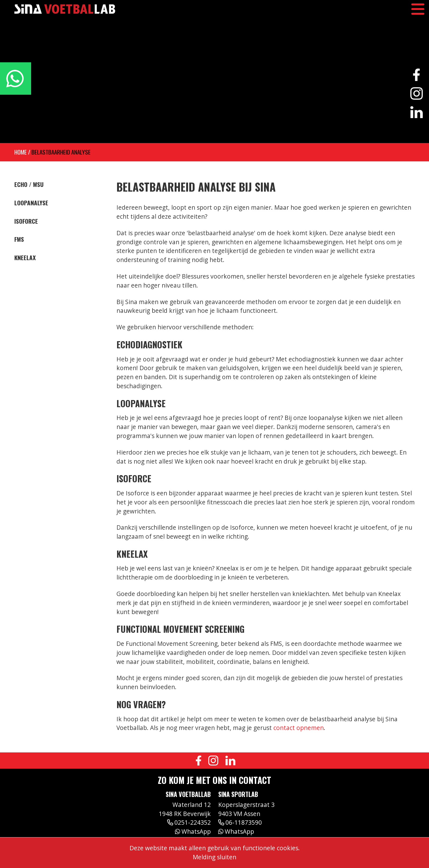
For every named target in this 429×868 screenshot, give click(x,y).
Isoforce (26, 221)
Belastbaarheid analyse (61, 152)
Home (21, 152)
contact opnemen (299, 728)
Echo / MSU (29, 184)
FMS (19, 239)
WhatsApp (193, 831)
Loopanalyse (31, 203)
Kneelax (25, 258)
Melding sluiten (214, 857)
